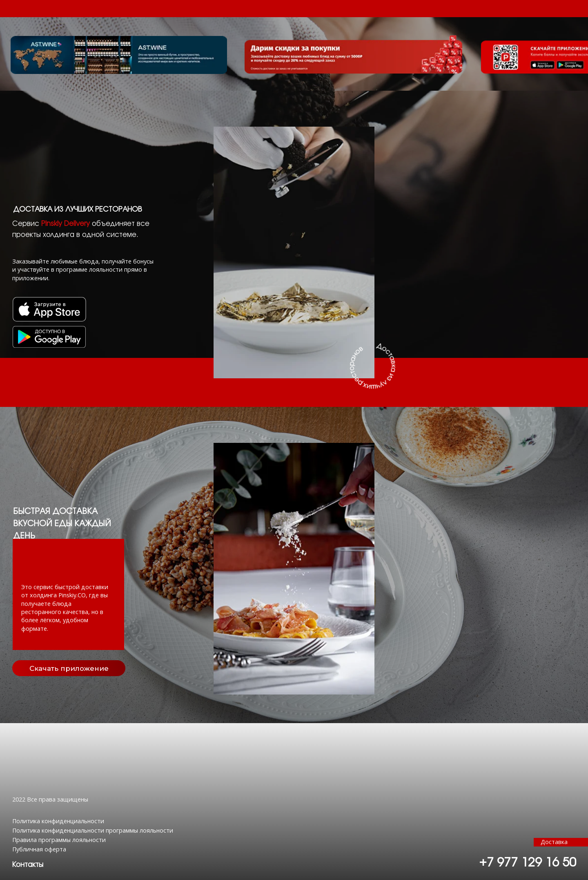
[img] (49, 337)
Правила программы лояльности (59, 840)
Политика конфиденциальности (58, 821)
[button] (28, 865)
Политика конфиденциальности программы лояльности (93, 830)
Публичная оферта (39, 849)
